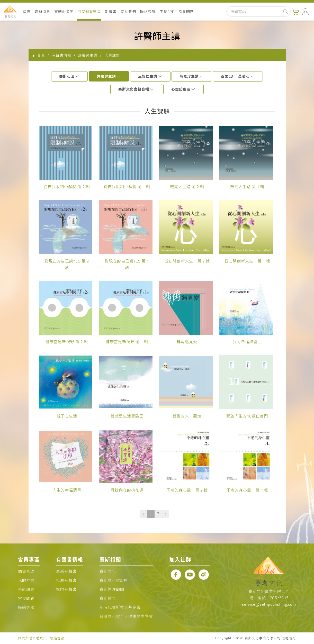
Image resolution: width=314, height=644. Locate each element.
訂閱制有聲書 (89, 12)
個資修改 (26, 571)
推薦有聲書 (66, 580)
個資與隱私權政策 (32, 638)
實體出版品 (64, 12)
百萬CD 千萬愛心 (238, 76)
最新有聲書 (66, 571)
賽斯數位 (108, 598)
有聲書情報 (62, 55)
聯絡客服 (148, 12)
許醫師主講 (109, 76)
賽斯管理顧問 (112, 589)
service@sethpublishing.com (269, 604)
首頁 (27, 12)
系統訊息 (26, 589)
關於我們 (128, 12)
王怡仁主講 (150, 76)
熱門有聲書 (66, 589)
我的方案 (26, 580)
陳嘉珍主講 (192, 76)
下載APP (167, 12)
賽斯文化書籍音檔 (136, 89)
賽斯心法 (69, 76)
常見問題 (186, 12)
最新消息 (42, 12)
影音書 (111, 12)
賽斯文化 (108, 571)
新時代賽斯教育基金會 (120, 607)
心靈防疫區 (183, 89)
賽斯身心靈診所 (114, 580)
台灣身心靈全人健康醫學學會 (126, 616)
